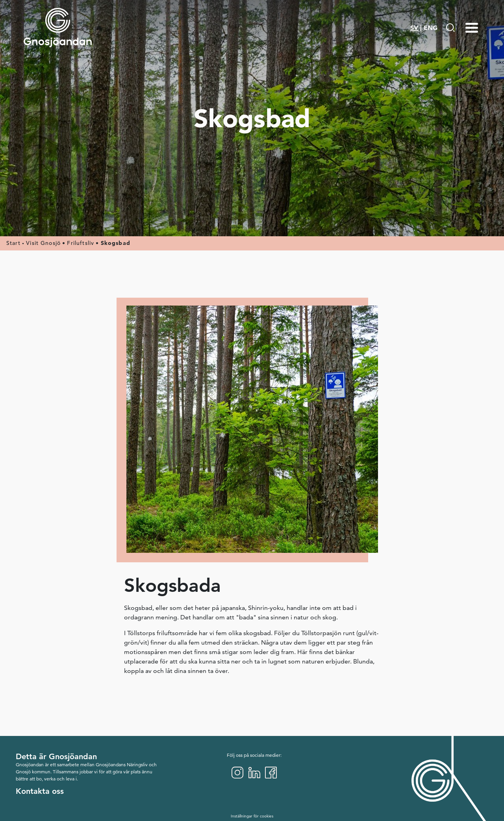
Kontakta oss (40, 791)
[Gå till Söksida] (450, 28)
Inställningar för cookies (252, 816)
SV (414, 28)
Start (13, 243)
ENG (431, 28)
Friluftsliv (81, 243)
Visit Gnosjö (43, 243)
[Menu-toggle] (472, 28)
